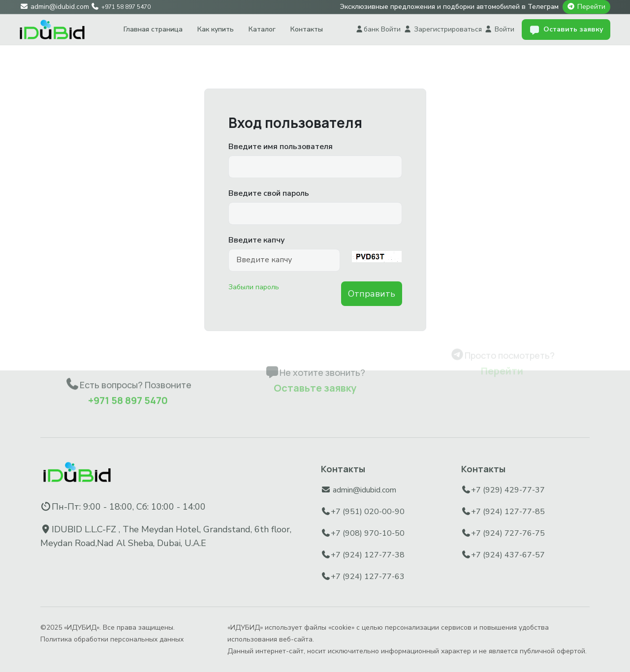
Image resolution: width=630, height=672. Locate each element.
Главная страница (153, 29)
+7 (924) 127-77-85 (508, 512)
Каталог (262, 29)
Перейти (591, 7)
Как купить (216, 29)
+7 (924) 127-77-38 (368, 555)
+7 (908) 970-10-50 (368, 533)
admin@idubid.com (364, 490)
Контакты (307, 29)
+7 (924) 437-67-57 (508, 555)
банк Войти (378, 29)
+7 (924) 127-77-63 (368, 577)
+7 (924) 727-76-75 (508, 533)
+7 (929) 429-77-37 (508, 490)
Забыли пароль (254, 287)
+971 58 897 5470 (128, 381)
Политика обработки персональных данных (112, 639)
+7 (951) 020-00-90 (368, 512)
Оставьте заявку (315, 366)
